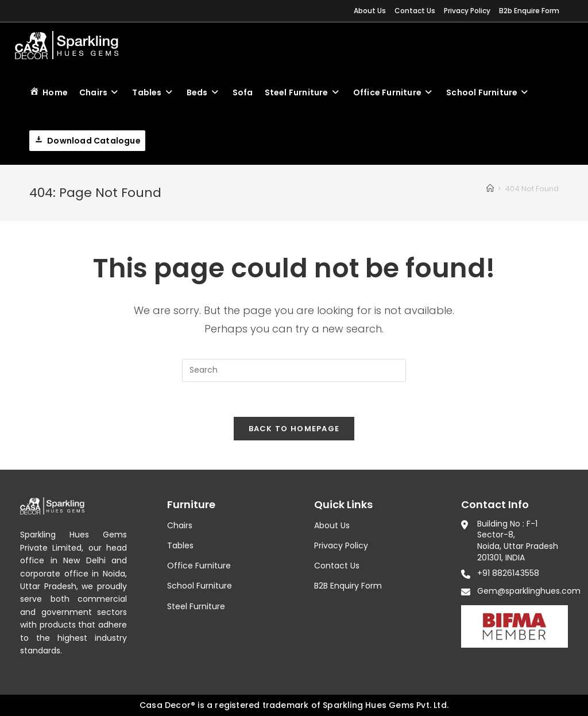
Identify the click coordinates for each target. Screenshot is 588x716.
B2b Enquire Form (529, 11)
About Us (370, 11)
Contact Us (415, 11)
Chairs (180, 525)
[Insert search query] (294, 370)
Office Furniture (199, 566)
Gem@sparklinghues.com (529, 591)
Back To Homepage (294, 429)
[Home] (490, 189)
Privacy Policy (467, 11)
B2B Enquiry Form (348, 586)
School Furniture (200, 586)
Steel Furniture (196, 606)
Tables (180, 545)
